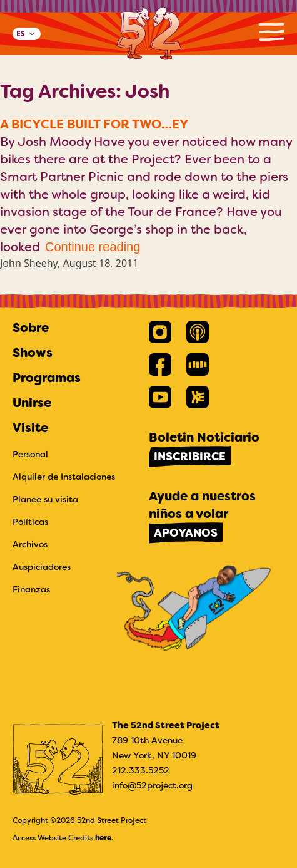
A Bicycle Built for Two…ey (94, 124)
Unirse (32, 403)
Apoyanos (186, 533)
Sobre (31, 328)
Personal (30, 454)
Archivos (30, 544)
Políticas (30, 522)
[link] (160, 332)
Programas (47, 378)
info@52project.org (152, 785)
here (103, 838)
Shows (33, 353)
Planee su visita (45, 499)
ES (20, 34)
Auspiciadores (42, 567)
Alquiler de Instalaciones (64, 477)
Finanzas (31, 589)
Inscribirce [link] (190, 457)
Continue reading (93, 247)
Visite (30, 428)
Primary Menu (271, 32)
